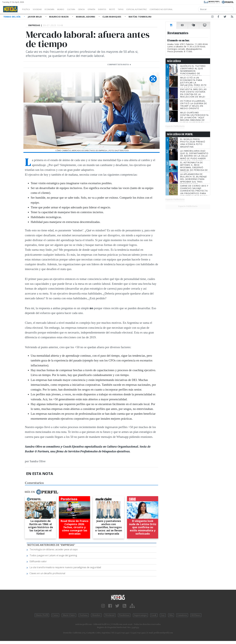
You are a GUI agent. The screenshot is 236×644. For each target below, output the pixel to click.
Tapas (137, 9)
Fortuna (84, 615)
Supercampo (140, 615)
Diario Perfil (42, 615)
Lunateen (182, 615)
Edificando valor (38, 561)
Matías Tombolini (140, 17)
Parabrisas (124, 615)
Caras (55, 615)
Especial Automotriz (156, 9)
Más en (41, 492)
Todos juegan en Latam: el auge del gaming (53, 555)
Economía (54, 9)
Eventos (116, 9)
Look (154, 615)
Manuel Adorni (86, 17)
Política (27, 9)
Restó (127, 9)
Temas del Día (12, 17)
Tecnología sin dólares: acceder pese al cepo (54, 549)
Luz (163, 615)
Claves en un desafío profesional (47, 573)
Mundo (67, 9)
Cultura (79, 9)
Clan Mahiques (112, 17)
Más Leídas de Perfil (180, 134)
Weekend (110, 615)
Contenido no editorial (186, 9)
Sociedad (40, 9)
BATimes (196, 615)
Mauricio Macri (59, 17)
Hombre (96, 615)
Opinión (103, 9)
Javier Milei (35, 17)
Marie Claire (69, 615)
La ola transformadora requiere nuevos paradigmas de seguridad (65, 567)
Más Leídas (174, 61)
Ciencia (91, 9)
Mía (171, 615)
